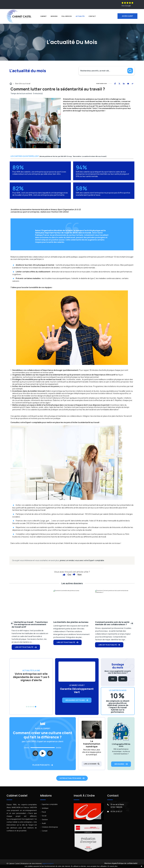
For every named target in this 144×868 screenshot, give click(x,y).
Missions (54, 16)
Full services (67, 16)
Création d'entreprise (50, 827)
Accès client (127, 16)
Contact (92, 16)
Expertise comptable (50, 805)
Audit (44, 824)
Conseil (45, 831)
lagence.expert (48, 864)
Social (44, 816)
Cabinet (43, 16)
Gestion (45, 820)
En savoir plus (112, 866)
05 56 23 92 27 (116, 812)
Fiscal (44, 812)
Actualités (80, 16)
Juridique (45, 808)
